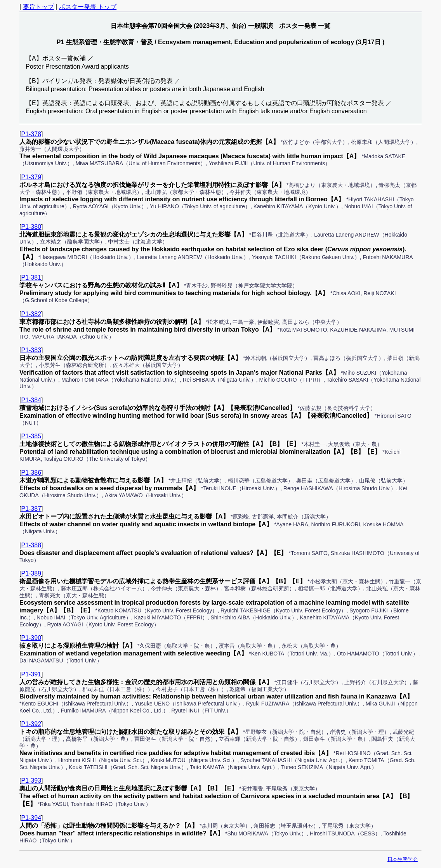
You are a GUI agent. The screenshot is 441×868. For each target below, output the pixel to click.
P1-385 (31, 436)
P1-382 (31, 314)
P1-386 (31, 473)
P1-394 (31, 818)
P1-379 (31, 177)
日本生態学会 (403, 859)
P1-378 (31, 134)
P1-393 (31, 781)
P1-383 (31, 350)
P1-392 (31, 724)
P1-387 (31, 509)
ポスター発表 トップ (88, 7)
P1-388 (31, 545)
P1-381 (31, 278)
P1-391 (31, 674)
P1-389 (31, 573)
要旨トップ (38, 7)
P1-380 (31, 227)
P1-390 (31, 638)
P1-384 (31, 400)
